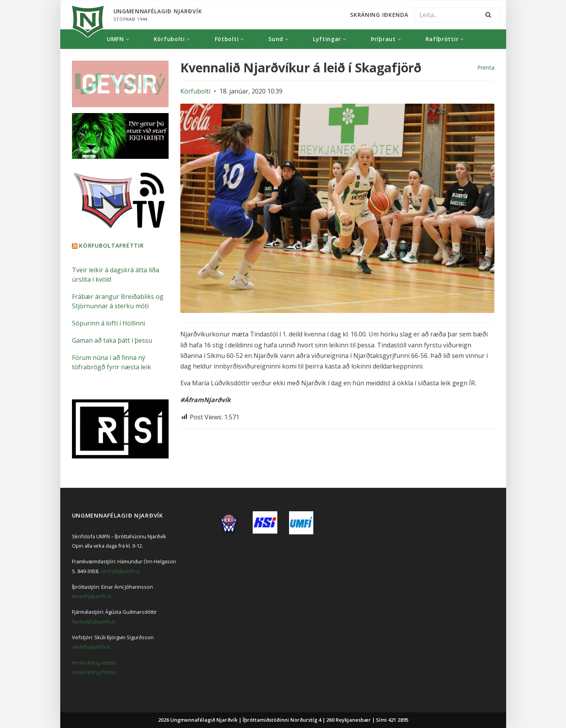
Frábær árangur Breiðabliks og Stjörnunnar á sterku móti (118, 301)
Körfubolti (169, 39)
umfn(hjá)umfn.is (120, 571)
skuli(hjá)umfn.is (91, 647)
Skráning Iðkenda (379, 15)
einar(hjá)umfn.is (92, 596)
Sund (276, 39)
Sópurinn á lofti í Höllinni (109, 323)
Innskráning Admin (94, 663)
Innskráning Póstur (94, 672)
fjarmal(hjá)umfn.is (94, 622)
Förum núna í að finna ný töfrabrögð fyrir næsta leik (111, 362)
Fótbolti (227, 39)
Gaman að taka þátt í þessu (112, 340)
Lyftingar (327, 39)
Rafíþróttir (442, 39)
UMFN (115, 39)
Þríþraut (383, 39)
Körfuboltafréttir (111, 245)
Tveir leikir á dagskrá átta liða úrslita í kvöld (116, 275)
